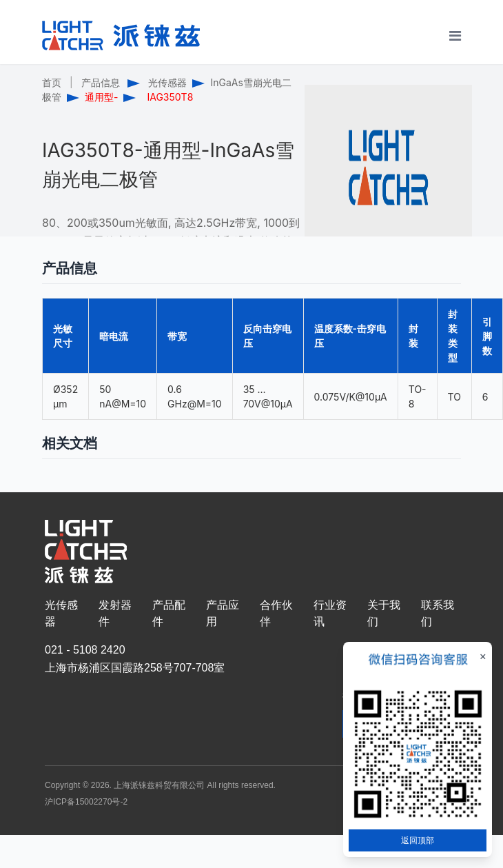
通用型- (101, 97)
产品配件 (169, 613)
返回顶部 (418, 840)
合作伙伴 (276, 613)
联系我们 (438, 613)
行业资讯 (330, 613)
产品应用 (223, 613)
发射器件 (115, 613)
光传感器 (167, 82)
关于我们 (384, 613)
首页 (52, 82)
